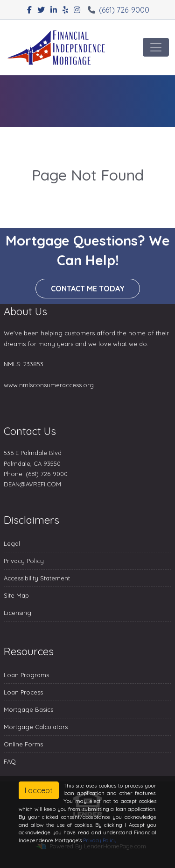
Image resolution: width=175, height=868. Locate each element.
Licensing (17, 613)
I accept (39, 790)
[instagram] (77, 10)
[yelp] (65, 10)
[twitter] (41, 10)
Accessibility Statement (37, 578)
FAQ (10, 761)
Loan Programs (26, 675)
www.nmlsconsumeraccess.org (49, 385)
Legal (12, 543)
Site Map (16, 595)
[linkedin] (54, 10)
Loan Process (23, 692)
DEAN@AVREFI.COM (32, 484)
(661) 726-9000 (119, 10)
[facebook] (29, 10)
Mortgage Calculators (36, 727)
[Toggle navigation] (156, 47)
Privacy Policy (24, 561)
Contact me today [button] (88, 289)
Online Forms (23, 744)
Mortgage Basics (28, 709)
